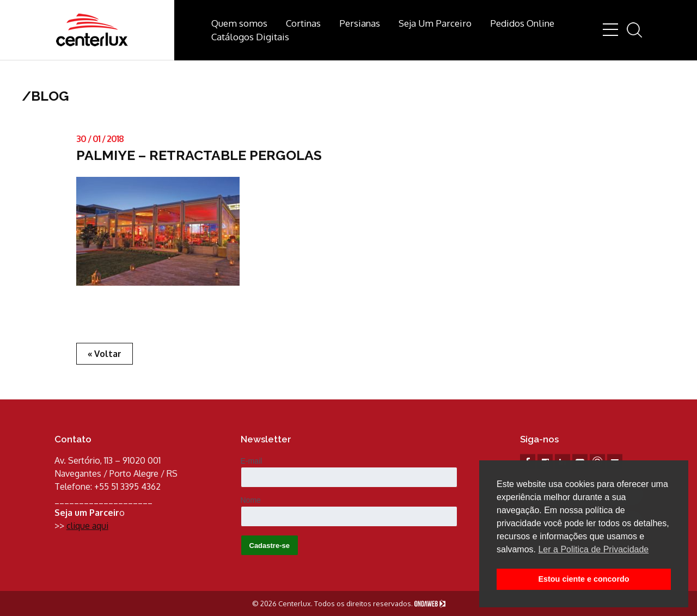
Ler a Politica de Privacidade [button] (593, 549)
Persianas (360, 23)
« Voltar (105, 354)
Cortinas (303, 23)
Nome (251, 500)
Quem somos (239, 23)
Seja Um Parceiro (435, 23)
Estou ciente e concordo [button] (583, 579)
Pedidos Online (522, 23)
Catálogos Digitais (250, 37)
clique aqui (87, 526)
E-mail (252, 461)
